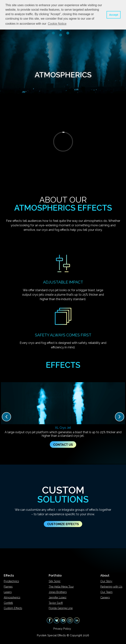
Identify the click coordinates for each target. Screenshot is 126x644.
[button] (6, 417)
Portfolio (55, 576)
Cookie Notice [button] (57, 24)
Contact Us (63, 445)
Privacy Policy (62, 629)
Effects (9, 576)
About (105, 576)
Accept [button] (114, 15)
